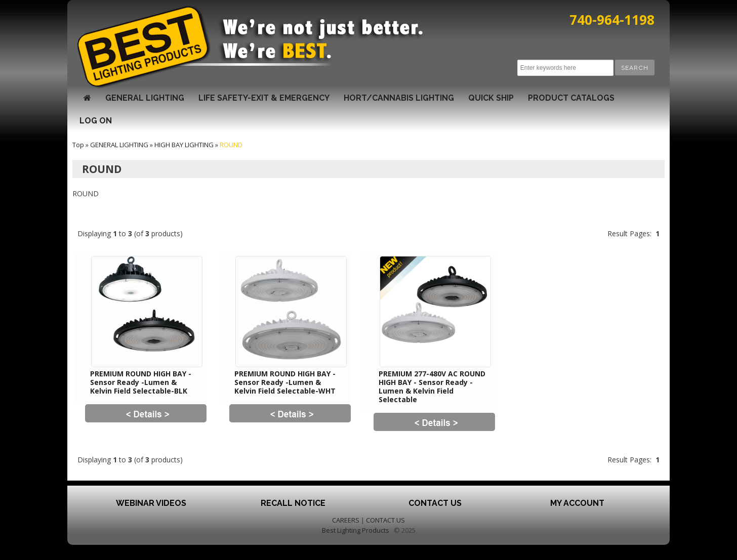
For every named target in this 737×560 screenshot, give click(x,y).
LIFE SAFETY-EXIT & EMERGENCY (264, 98)
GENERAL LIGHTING (145, 98)
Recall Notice (293, 503)
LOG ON (96, 121)
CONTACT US (385, 520)
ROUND (231, 145)
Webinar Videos (151, 503)
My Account (577, 503)
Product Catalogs (571, 98)
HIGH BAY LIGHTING (184, 145)
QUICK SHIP (491, 98)
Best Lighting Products (356, 530)
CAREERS (346, 520)
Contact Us (435, 503)
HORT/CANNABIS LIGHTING (399, 98)
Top (78, 145)
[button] (635, 68)
